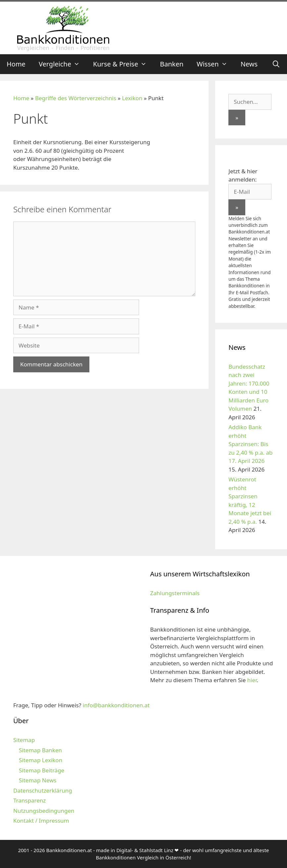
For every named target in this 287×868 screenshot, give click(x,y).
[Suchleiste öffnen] (276, 64)
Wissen (215, 64)
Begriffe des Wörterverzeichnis (76, 98)
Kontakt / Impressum (41, 821)
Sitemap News (38, 780)
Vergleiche (63, 64)
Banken (172, 64)
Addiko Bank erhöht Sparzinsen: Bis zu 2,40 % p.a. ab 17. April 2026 (250, 444)
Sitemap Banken (40, 750)
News (249, 64)
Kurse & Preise (123, 64)
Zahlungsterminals (175, 593)
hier (252, 680)
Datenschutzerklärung (43, 790)
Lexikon (132, 98)
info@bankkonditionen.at (116, 705)
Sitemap (24, 740)
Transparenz (29, 800)
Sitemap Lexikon (41, 760)
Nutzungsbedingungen (44, 811)
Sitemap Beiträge (42, 770)
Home (16, 64)
